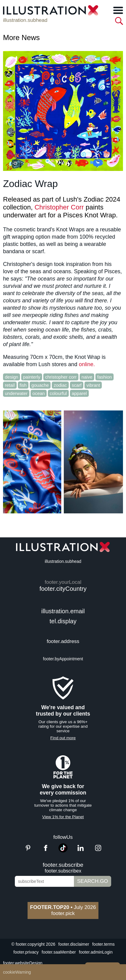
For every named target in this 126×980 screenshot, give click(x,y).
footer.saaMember (59, 952)
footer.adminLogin (96, 952)
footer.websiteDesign (23, 963)
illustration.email (63, 611)
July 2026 (63, 907)
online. (87, 364)
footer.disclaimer (74, 944)
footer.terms (103, 944)
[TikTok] (63, 851)
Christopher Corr (59, 207)
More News (21, 37)
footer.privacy (26, 952)
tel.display (63, 621)
